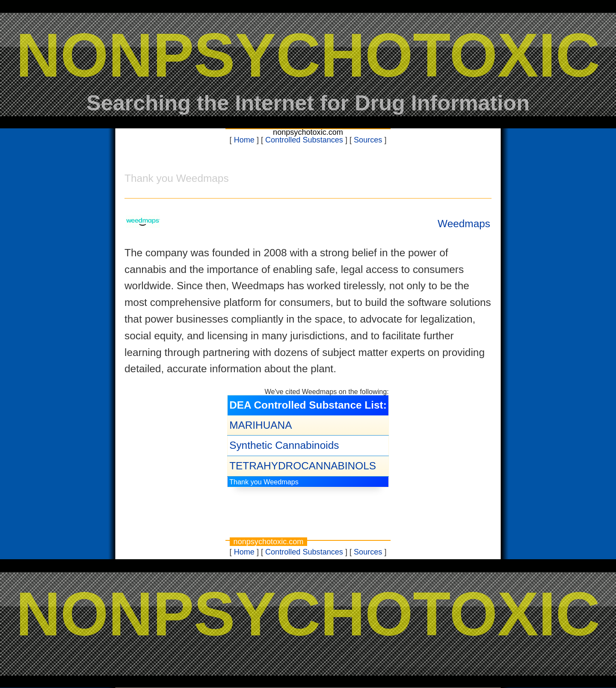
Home (244, 140)
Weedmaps (464, 224)
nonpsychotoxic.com (308, 132)
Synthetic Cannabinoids (284, 445)
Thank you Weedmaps (264, 482)
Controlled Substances (304, 140)
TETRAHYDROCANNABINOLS (303, 466)
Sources (368, 140)
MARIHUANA (261, 425)
